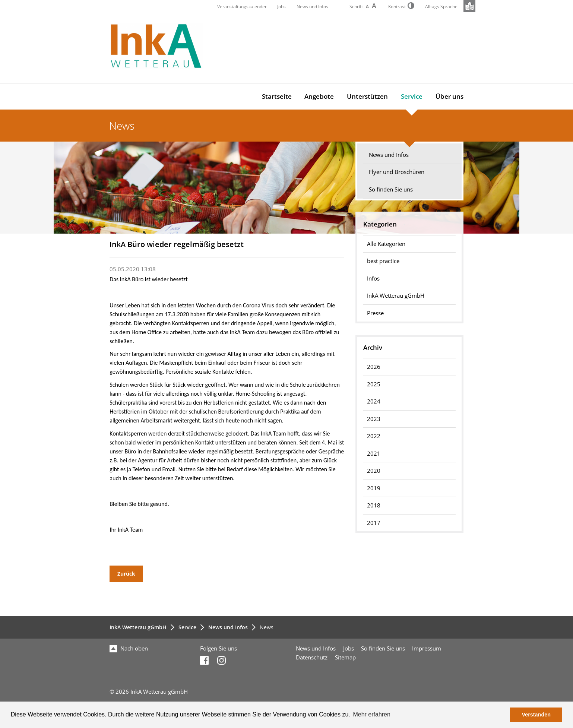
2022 (374, 436)
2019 (374, 488)
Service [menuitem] (412, 96)
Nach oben (129, 648)
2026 (374, 367)
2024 (374, 401)
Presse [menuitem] (375, 313)
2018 (374, 505)
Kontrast (401, 7)
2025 (374, 384)
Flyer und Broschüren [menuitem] (397, 172)
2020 (374, 471)
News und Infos (312, 7)
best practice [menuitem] (383, 261)
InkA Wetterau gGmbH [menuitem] (396, 296)
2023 (374, 419)
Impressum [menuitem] (427, 648)
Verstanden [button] (536, 715)
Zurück (126, 574)
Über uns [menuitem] (449, 96)
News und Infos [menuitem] (389, 155)
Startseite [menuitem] (277, 96)
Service (187, 627)
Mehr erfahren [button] (372, 714)
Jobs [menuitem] (349, 648)
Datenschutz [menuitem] (312, 657)
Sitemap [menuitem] (345, 657)
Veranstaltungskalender (242, 7)
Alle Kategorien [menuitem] (386, 244)
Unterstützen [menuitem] (367, 96)
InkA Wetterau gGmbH (138, 627)
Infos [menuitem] (373, 278)
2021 (374, 454)
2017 (374, 523)
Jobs (281, 7)
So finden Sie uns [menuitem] (391, 189)
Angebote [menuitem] (319, 96)
